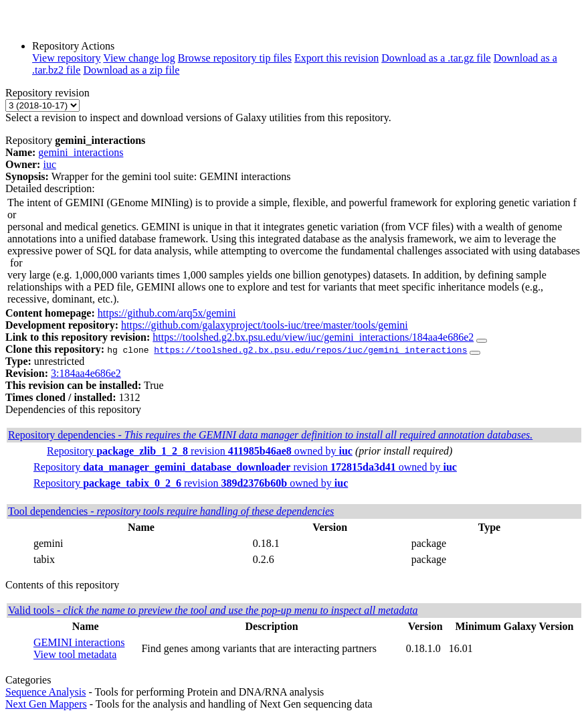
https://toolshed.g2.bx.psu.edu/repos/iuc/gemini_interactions (310, 349)
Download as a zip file (131, 70)
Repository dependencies (270, 435)
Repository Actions (73, 46)
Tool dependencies (171, 511)
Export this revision (336, 58)
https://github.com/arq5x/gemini (167, 313)
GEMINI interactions (79, 642)
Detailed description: (50, 188)
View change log (139, 58)
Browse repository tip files (235, 58)
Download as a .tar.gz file (436, 58)
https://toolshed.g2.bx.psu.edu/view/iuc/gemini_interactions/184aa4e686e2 (313, 337)
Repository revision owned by (200, 451)
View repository (67, 58)
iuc (50, 164)
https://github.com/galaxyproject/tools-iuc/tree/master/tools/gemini (265, 325)
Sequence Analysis (45, 692)
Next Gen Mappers (46, 704)
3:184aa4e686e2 (86, 373)
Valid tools (213, 610)
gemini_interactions (81, 152)
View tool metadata (75, 654)
